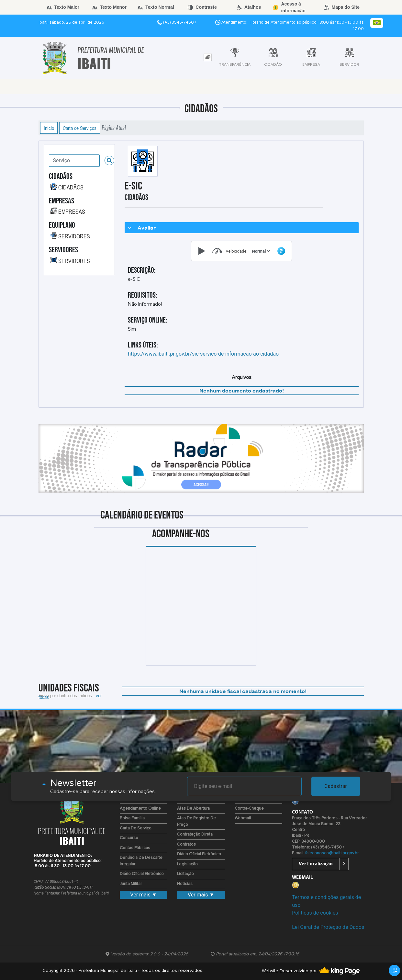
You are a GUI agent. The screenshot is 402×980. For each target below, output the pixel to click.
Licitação (185, 874)
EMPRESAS (72, 211)
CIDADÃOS (71, 187)
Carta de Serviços (80, 128)
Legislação (187, 864)
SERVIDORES (74, 236)
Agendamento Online (140, 809)
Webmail (243, 818)
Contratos (186, 844)
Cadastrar (336, 786)
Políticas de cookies (315, 913)
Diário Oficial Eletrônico (142, 874)
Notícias (185, 884)
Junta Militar (131, 884)
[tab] (208, 57)
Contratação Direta (195, 834)
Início (49, 128)
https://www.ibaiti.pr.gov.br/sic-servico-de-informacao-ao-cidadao (203, 354)
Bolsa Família (132, 818)
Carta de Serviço (136, 828)
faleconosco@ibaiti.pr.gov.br (332, 853)
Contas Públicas (135, 848)
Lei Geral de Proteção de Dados (328, 927)
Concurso (129, 838)
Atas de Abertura (193, 809)
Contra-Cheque (249, 809)
